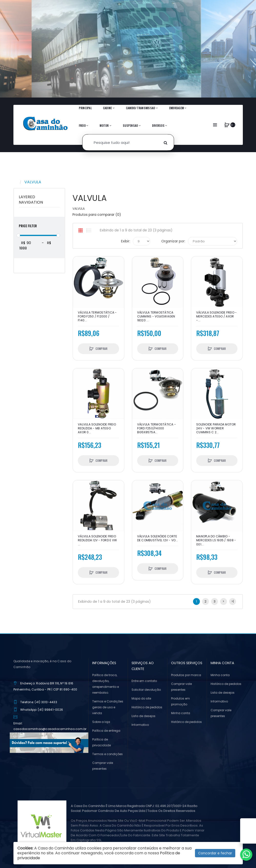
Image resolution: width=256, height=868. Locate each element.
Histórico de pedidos (147, 707)
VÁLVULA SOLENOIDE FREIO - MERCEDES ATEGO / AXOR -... (216, 316)
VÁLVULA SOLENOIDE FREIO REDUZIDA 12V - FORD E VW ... (97, 540)
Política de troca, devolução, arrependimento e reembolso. (106, 684)
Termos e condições (108, 754)
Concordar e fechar (215, 853)
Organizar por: (173, 241)
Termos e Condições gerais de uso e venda (108, 707)
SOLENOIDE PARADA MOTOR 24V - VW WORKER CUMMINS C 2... (216, 428)
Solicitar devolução (146, 690)
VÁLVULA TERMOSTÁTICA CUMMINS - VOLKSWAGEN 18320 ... (156, 316)
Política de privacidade (102, 742)
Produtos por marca (186, 675)
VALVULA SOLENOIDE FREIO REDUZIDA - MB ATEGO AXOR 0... (97, 428)
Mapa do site (141, 698)
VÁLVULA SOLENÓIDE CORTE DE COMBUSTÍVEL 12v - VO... (158, 538)
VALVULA (33, 182)
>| (233, 601)
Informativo (140, 725)
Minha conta (181, 713)
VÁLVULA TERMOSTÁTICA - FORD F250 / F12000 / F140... (97, 316)
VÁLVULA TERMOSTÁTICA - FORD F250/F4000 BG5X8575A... (157, 428)
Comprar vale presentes (103, 766)
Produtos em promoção (180, 701)
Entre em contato (144, 681)
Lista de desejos (143, 716)
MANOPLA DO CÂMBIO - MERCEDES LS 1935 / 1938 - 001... (216, 540)
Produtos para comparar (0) (97, 215)
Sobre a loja (101, 722)
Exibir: (126, 241)
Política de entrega (106, 731)
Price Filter (28, 226)
